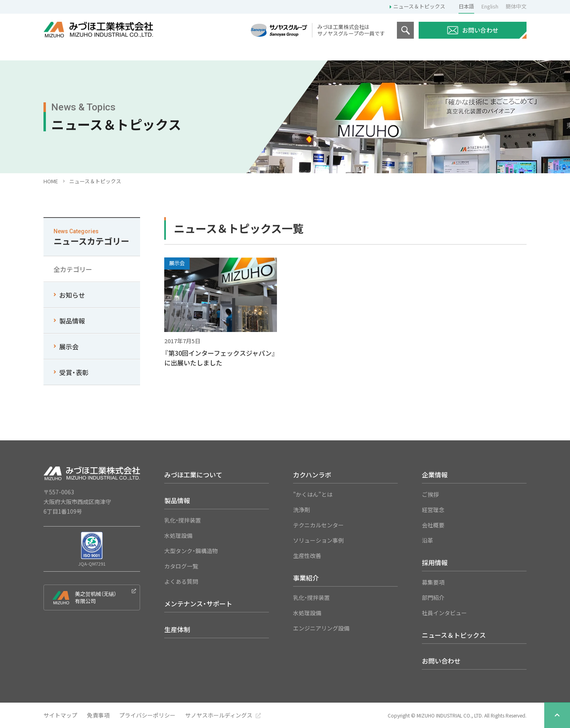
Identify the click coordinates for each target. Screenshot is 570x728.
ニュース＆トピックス (419, 6)
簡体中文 (516, 6)
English (490, 6)
